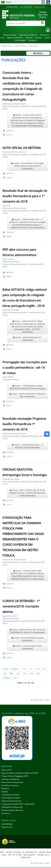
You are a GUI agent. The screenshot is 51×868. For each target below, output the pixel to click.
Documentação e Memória (12, 810)
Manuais (29, 38)
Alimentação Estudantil (11, 798)
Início (6, 669)
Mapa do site (40, 7)
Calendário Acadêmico (28, 35)
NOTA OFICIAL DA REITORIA (22, 148)
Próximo (7, 678)
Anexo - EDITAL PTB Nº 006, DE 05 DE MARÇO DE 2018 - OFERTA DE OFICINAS (27, 493)
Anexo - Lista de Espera (27, 647)
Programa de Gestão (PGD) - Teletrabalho (18, 804)
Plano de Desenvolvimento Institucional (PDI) (20, 773)
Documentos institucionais (12, 782)
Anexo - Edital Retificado (27, 339)
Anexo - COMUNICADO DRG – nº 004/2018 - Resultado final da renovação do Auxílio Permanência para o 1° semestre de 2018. (27, 223)
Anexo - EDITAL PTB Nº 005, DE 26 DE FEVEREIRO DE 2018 (27, 631)
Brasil (9, 2)
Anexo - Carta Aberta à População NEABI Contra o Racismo (27, 166)
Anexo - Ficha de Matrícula (27, 639)
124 (31, 673)
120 (5, 673)
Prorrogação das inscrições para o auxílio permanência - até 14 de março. (25, 368)
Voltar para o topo (40, 700)
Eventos (39, 38)
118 (37, 669)
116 (24, 669)
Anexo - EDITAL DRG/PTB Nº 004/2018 (27, 395)
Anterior (15, 669)
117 (31, 669)
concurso (11, 259)
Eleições (5, 792)
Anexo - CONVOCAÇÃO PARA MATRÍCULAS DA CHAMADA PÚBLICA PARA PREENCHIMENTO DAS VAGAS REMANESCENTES (27, 575)
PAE (8, 377)
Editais (17, 262)
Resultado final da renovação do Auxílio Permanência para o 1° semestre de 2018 (25, 196)
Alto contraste (26, 7)
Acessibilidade (12, 7)
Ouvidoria (32, 40)
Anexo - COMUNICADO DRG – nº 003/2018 (27, 446)
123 (25, 673)
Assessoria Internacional (11, 801)
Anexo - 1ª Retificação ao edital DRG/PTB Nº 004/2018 (27, 387)
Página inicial (6, 46)
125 (38, 673)
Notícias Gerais (20, 104)
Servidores (6, 813)
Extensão (11, 616)
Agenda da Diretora (15, 38)
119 (44, 669)
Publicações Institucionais (12, 807)
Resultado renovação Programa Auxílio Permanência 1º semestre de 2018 (24, 424)
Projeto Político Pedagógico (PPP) (15, 776)
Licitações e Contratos (10, 795)
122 (18, 673)
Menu (38, 53)
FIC (16, 616)
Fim (15, 678)
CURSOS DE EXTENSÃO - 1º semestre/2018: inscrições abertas (21, 606)
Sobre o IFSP (7, 770)
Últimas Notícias (10, 35)
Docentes (5, 789)
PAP (9, 206)
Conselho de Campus (10, 785)
